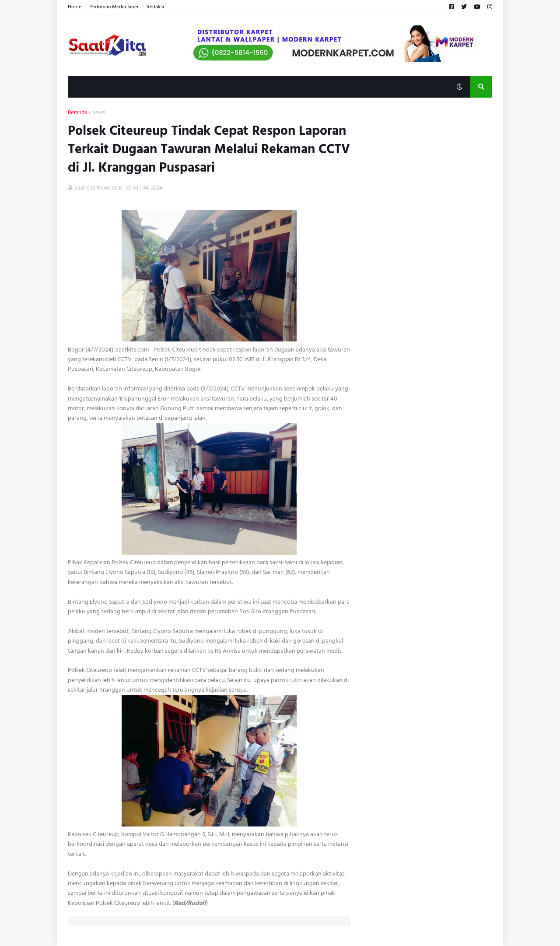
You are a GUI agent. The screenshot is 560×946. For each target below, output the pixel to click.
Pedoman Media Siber (114, 7)
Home (75, 7)
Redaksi (155, 7)
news (99, 113)
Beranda (77, 113)
